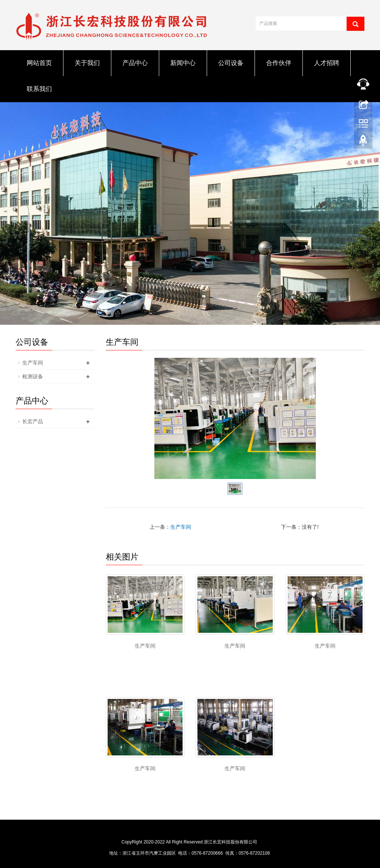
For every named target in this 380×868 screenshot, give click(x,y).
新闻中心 (183, 63)
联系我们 (39, 89)
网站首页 (39, 63)
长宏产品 (33, 421)
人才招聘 (327, 63)
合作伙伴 (279, 63)
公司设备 (231, 63)
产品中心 (135, 63)
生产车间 (181, 527)
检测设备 (33, 376)
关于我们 (87, 63)
